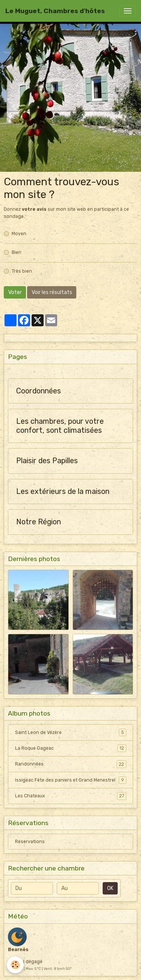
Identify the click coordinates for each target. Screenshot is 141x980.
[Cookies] (15, 965)
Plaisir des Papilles (47, 461)
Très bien (22, 271)
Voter (15, 292)
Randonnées (71, 764)
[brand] (55, 11)
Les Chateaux (71, 796)
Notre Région (39, 522)
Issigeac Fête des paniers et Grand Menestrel (71, 780)
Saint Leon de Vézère (71, 732)
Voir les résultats (52, 292)
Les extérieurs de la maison (63, 492)
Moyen (19, 234)
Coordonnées (39, 391)
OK (110, 888)
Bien (17, 252)
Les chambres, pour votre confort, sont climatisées (60, 426)
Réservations (30, 842)
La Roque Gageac (71, 748)
